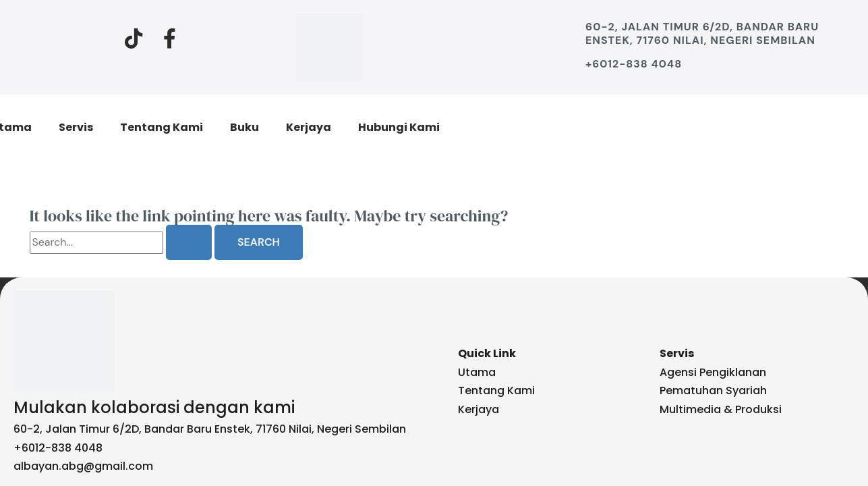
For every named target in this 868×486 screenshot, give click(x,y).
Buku (244, 127)
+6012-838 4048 (634, 64)
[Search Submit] (189, 242)
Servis (76, 127)
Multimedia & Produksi (721, 409)
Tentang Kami (162, 127)
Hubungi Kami (399, 127)
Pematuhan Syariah (713, 390)
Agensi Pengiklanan (713, 372)
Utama (477, 372)
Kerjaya (309, 127)
